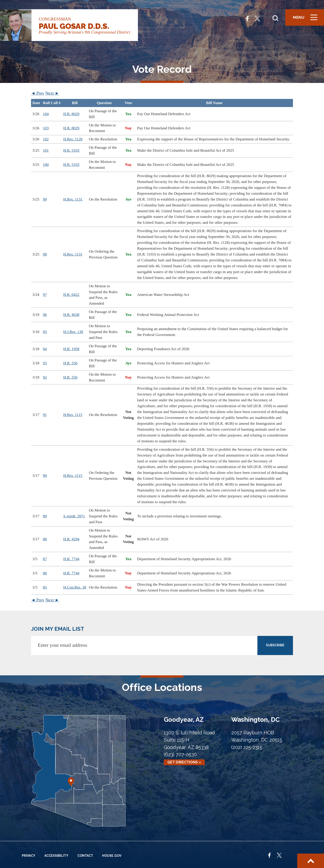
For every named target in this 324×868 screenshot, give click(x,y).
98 (45, 254)
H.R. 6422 (71, 295)
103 (46, 128)
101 (46, 150)
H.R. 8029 (71, 114)
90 (45, 476)
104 (46, 114)
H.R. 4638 (71, 315)
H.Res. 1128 (73, 139)
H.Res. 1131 (73, 199)
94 (45, 349)
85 (45, 587)
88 (45, 539)
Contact (85, 856)
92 (45, 377)
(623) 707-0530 (180, 755)
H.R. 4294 (71, 539)
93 (45, 363)
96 (45, 315)
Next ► (52, 93)
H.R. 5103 (71, 150)
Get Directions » (184, 762)
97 (45, 295)
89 (45, 516)
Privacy (29, 856)
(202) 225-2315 (247, 747)
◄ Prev (38, 93)
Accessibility (56, 856)
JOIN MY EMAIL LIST (58, 629)
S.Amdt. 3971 (74, 516)
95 (45, 332)
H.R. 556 (70, 363)
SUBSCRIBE (275, 645)
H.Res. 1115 (73, 415)
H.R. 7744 (71, 559)
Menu (307, 19)
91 (45, 415)
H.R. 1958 (71, 349)
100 (46, 165)
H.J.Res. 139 (73, 332)
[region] (162, 347)
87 (45, 559)
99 (45, 199)
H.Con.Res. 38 (75, 587)
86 (45, 573)
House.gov (112, 856)
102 (46, 139)
